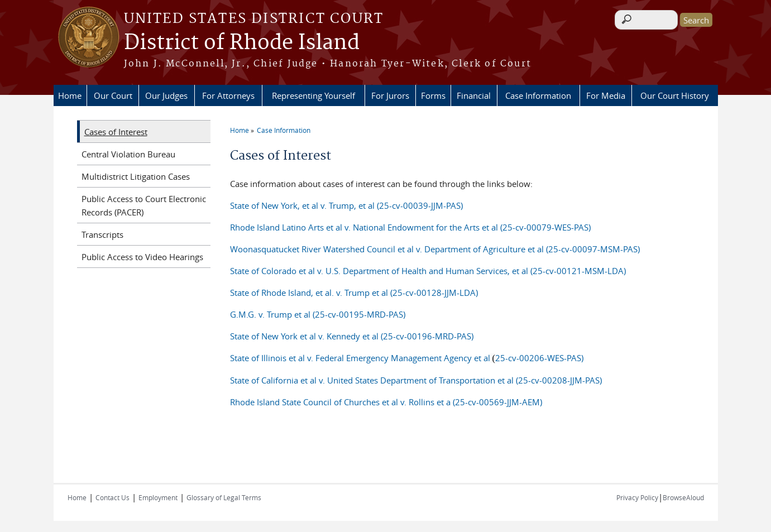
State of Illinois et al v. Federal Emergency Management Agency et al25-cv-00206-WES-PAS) (407, 358)
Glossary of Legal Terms (224, 497)
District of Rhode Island (242, 43)
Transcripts (102, 234)
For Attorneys (228, 95)
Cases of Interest (116, 132)
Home (70, 95)
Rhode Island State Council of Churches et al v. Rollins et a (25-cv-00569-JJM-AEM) (386, 402)
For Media (606, 95)
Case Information (538, 95)
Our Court (113, 95)
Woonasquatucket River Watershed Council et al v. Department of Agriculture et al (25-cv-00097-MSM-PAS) (435, 249)
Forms (433, 95)
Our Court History (675, 95)
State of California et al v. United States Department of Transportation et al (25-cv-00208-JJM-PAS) (416, 380)
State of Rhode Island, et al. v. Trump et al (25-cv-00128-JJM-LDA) (354, 293)
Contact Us (112, 497)
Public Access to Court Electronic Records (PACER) (144, 205)
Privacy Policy (637, 497)
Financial (474, 95)
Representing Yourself (313, 95)
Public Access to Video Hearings (142, 257)
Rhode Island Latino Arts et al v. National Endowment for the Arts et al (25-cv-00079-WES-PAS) (410, 227)
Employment (158, 497)
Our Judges (166, 95)
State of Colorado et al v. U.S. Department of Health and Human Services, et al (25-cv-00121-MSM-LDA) (428, 271)
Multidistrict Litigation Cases (136, 176)
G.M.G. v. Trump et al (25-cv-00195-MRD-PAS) (318, 314)
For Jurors (390, 95)
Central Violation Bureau (128, 154)
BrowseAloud (683, 497)
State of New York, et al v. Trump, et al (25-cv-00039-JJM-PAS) (346, 205)
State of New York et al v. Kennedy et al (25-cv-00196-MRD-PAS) (352, 336)
